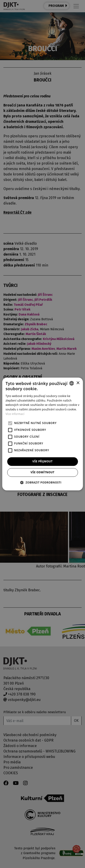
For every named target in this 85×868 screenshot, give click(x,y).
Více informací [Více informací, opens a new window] (15, 414)
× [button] (78, 383)
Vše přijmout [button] (42, 461)
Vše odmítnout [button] (42, 472)
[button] (42, 483)
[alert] (42, 434)
